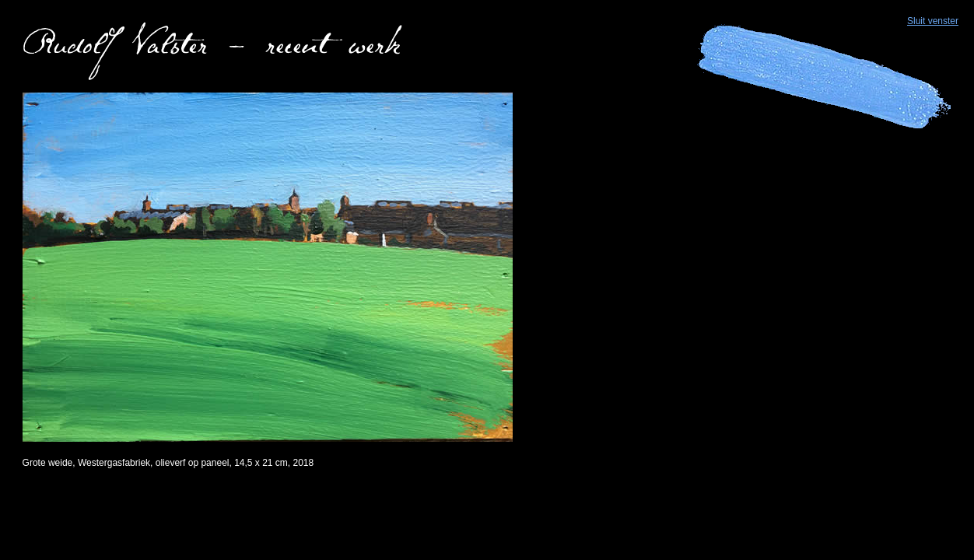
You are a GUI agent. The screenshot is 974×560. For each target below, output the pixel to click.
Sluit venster (933, 21)
